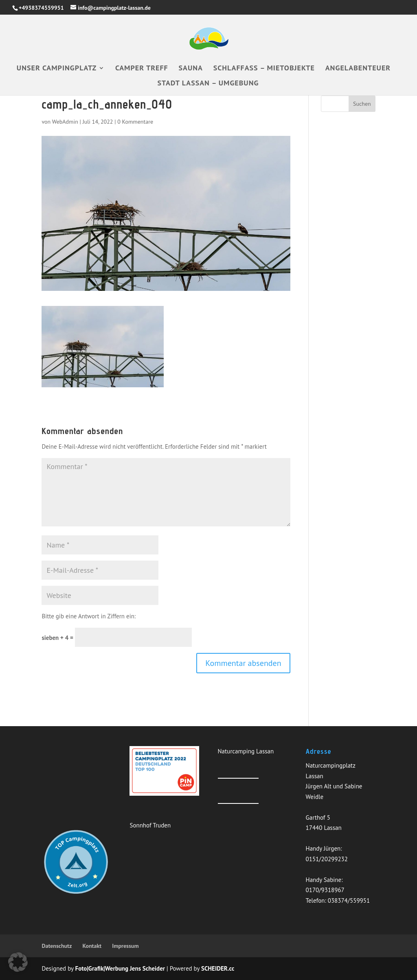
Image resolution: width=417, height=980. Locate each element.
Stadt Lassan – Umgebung (208, 84)
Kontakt (92, 946)
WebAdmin (65, 122)
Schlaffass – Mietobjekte (264, 69)
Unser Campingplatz (57, 69)
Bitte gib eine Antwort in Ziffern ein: (89, 616)
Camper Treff (142, 69)
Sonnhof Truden (150, 825)
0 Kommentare (135, 122)
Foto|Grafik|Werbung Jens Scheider (120, 968)
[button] (18, 962)
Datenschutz (57, 946)
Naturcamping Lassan (246, 751)
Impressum (125, 946)
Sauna (190, 69)
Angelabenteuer (358, 69)
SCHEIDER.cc (218, 968)
